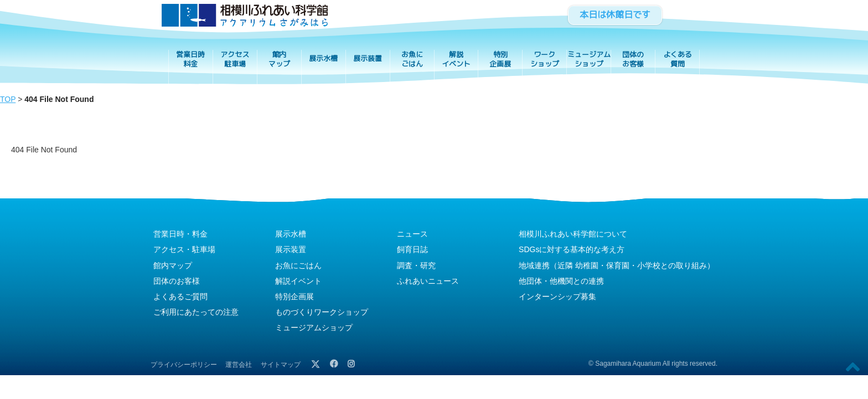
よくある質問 (678, 59)
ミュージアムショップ (589, 59)
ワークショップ (545, 59)
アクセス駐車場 (235, 59)
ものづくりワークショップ (322, 312)
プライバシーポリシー (184, 365)
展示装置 (368, 58)
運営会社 (239, 365)
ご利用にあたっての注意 (196, 312)
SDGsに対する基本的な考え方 (572, 249)
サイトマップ (281, 365)
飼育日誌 (412, 249)
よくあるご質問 (180, 296)
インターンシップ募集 (557, 296)
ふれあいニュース (428, 281)
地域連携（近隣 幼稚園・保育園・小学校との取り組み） (617, 265)
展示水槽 (323, 58)
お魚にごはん (412, 59)
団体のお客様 (633, 59)
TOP (8, 99)
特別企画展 (500, 59)
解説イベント (456, 59)
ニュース (412, 234)
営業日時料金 (190, 59)
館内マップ (279, 59)
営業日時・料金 (180, 234)
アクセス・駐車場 (184, 249)
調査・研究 (416, 265)
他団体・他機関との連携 (561, 281)
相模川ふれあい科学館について (573, 234)
